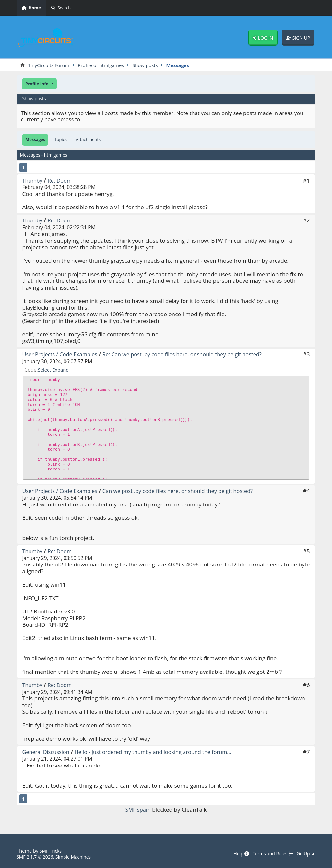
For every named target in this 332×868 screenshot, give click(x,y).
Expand (62, 370)
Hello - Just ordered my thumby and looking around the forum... (160, 752)
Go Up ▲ (306, 854)
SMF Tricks (51, 851)
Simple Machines (76, 857)
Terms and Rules (271, 854)
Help (237, 854)
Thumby (33, 181)
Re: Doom (61, 181)
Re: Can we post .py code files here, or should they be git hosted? (190, 355)
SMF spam (138, 810)
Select (45, 370)
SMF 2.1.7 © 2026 (36, 857)
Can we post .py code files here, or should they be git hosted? (185, 491)
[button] (39, 84)
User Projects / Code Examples (62, 355)
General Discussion (47, 752)
